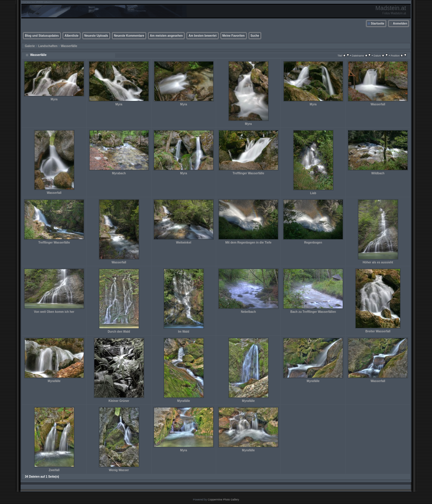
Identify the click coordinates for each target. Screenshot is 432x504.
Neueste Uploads (96, 36)
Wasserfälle (69, 46)
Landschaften (48, 46)
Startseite (378, 24)
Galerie (30, 46)
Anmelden (400, 24)
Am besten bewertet (202, 36)
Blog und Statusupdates (42, 36)
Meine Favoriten (234, 36)
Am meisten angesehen (166, 36)
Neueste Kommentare (129, 36)
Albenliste (72, 36)
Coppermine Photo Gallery (223, 500)
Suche (255, 36)
